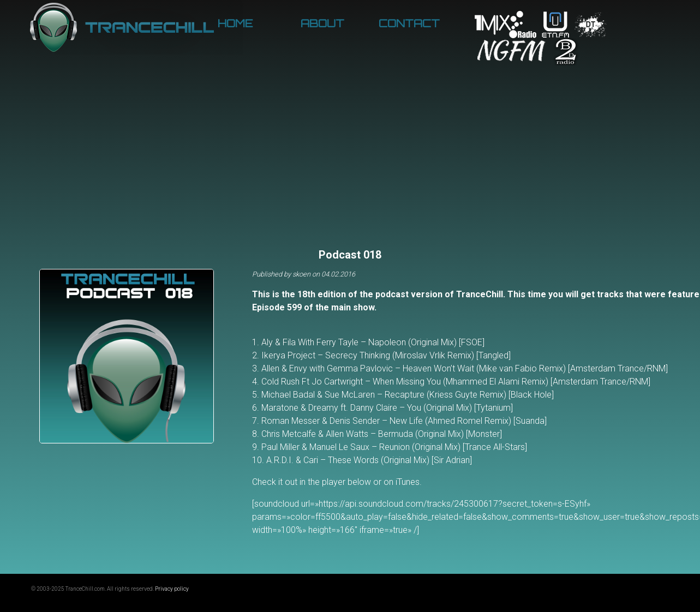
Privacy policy (172, 589)
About (322, 23)
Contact (409, 23)
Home (235, 23)
